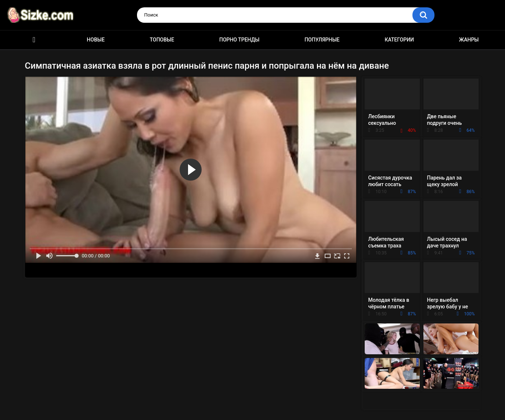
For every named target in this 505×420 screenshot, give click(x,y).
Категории (399, 40)
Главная (34, 40)
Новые (95, 40)
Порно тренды (239, 40)
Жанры (469, 40)
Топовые (162, 40)
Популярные (322, 40)
